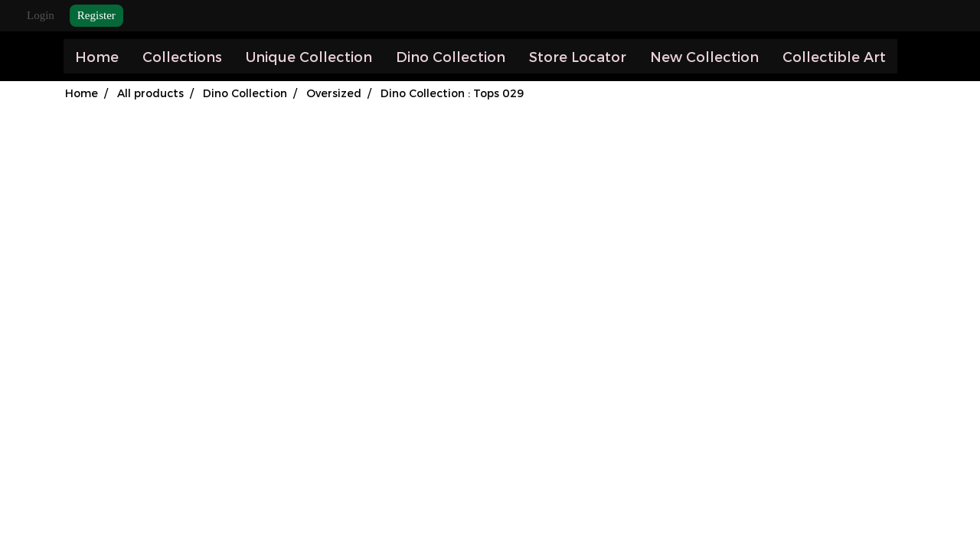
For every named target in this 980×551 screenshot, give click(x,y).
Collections (182, 56)
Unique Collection (309, 56)
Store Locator (578, 56)
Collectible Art (834, 56)
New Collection (704, 56)
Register (96, 15)
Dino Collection (451, 56)
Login (41, 15)
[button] (911, 57)
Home (97, 56)
